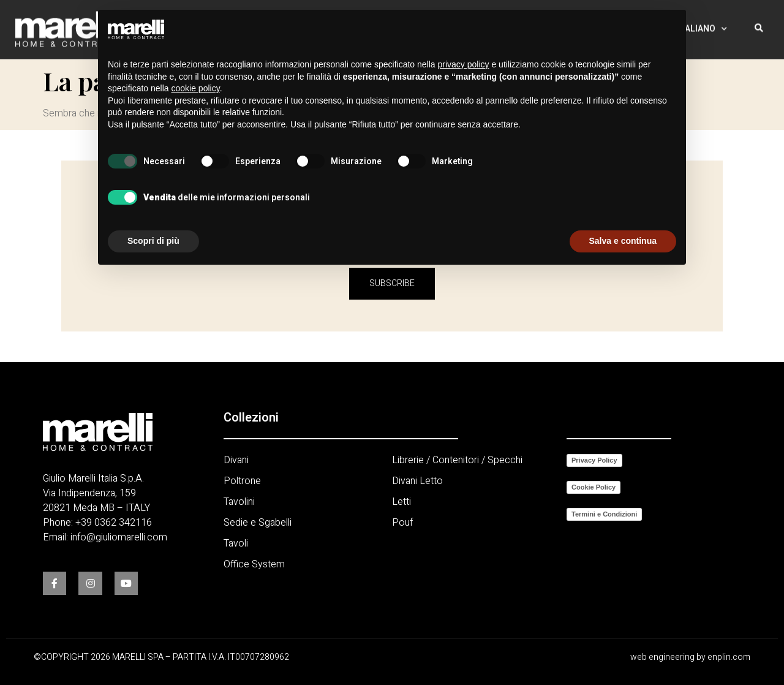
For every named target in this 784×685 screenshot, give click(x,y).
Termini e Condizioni (604, 514)
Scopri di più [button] (153, 241)
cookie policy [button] (196, 88)
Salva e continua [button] (623, 241)
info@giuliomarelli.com (119, 537)
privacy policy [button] (464, 64)
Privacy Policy (594, 460)
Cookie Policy (594, 487)
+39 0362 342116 (114, 523)
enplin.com (729, 657)
